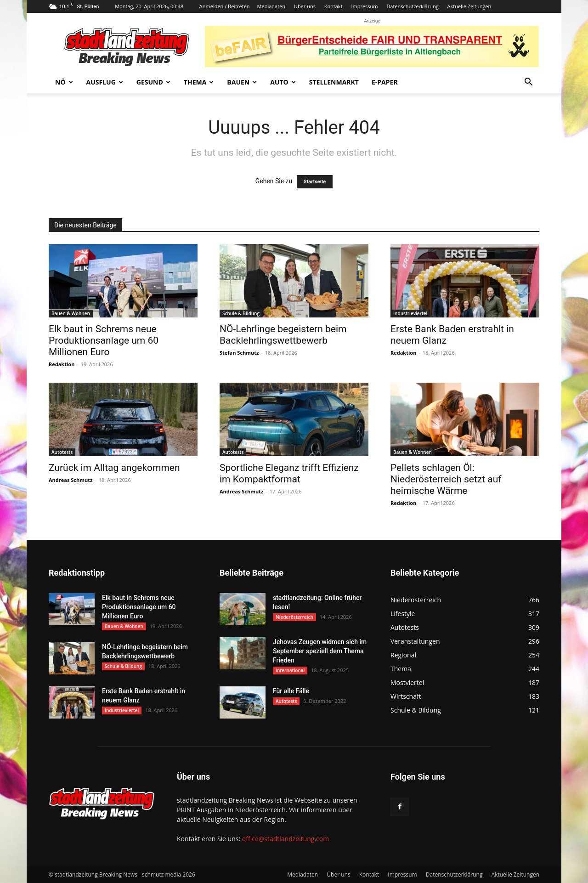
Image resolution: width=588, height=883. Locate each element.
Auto (283, 82)
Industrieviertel (410, 313)
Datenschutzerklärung (412, 6)
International (290, 670)
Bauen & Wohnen (71, 313)
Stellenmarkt (334, 82)
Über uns (305, 6)
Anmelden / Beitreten (225, 6)
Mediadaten (271, 6)
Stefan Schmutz (239, 353)
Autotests (62, 452)
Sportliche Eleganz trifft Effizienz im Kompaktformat (289, 473)
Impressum (364, 6)
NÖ (64, 82)
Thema (199, 82)
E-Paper (385, 82)
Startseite (315, 182)
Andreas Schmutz (71, 480)
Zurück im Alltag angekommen (114, 468)
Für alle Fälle (291, 691)
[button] (528, 83)
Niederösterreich (294, 617)
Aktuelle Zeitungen (469, 6)
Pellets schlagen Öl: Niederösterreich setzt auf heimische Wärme (446, 479)
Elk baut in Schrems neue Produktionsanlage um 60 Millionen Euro (104, 340)
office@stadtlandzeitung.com (286, 839)
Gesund (153, 82)
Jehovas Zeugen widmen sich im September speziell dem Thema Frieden (320, 651)
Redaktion (62, 364)
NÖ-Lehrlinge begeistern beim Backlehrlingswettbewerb (283, 335)
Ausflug (105, 82)
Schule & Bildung (241, 313)
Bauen (242, 82)
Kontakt (334, 6)
